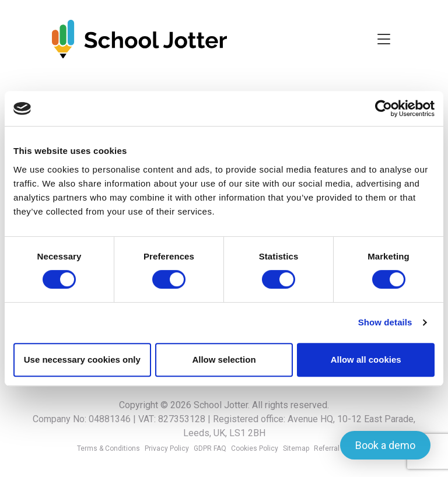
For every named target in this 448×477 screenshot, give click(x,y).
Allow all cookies (366, 359)
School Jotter (221, 405)
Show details (385, 322)
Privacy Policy (167, 448)
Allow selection (224, 359)
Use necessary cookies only (82, 359)
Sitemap (296, 448)
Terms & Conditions (108, 448)
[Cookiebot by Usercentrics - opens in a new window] (384, 108)
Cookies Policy (255, 448)
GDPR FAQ (210, 448)
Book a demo (385, 445)
